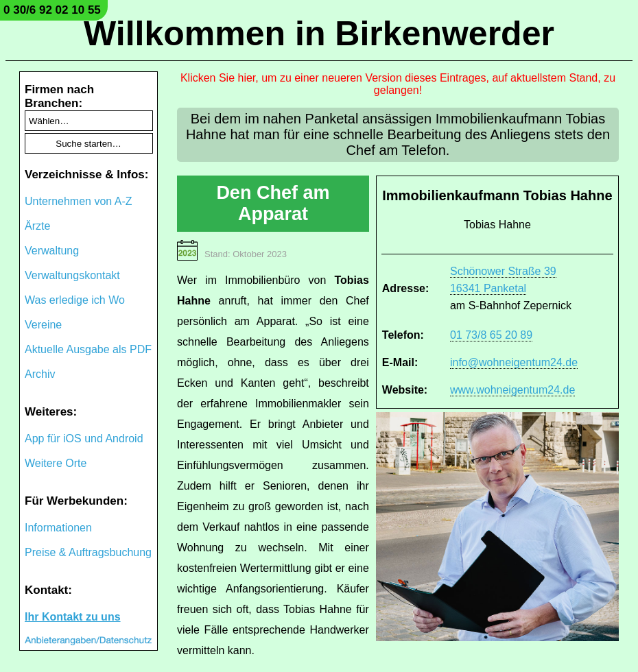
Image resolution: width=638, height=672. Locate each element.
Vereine (43, 325)
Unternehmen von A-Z (79, 201)
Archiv (40, 374)
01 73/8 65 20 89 (491, 335)
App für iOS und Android (84, 439)
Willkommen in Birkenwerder (319, 34)
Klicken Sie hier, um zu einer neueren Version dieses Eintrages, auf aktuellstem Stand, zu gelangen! (398, 84)
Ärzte (37, 226)
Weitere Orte (56, 463)
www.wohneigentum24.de (512, 390)
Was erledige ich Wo (75, 300)
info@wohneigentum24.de (514, 362)
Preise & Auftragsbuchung (88, 552)
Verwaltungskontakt (72, 275)
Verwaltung (52, 251)
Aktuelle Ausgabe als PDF (88, 349)
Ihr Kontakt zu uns (73, 617)
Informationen (58, 528)
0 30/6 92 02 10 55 (52, 10)
